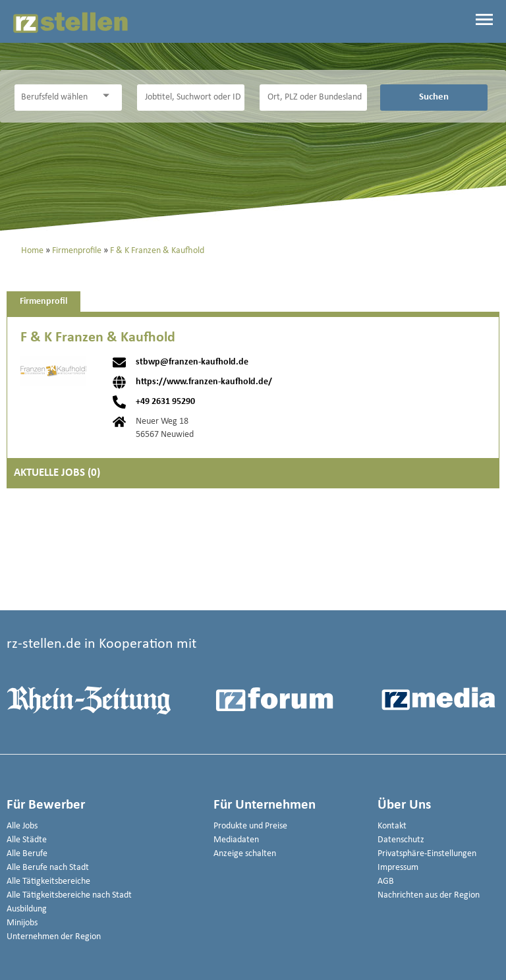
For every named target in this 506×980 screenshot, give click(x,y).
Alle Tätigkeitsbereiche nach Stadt (69, 895)
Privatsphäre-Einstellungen (427, 854)
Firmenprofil (43, 302)
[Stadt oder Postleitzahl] (314, 98)
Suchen (434, 97)
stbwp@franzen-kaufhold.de (192, 362)
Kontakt (392, 826)
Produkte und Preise (250, 826)
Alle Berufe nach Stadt (48, 868)
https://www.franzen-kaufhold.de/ (204, 382)
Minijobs (22, 923)
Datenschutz (401, 840)
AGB (386, 881)
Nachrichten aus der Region (429, 895)
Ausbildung (27, 909)
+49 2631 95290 (165, 402)
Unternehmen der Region (54, 937)
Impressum (398, 868)
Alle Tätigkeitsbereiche (48, 881)
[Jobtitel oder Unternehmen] (191, 98)
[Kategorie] (55, 98)
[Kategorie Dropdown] (109, 96)
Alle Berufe (27, 854)
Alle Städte (27, 840)
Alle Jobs (22, 826)
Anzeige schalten (245, 854)
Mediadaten (236, 840)
